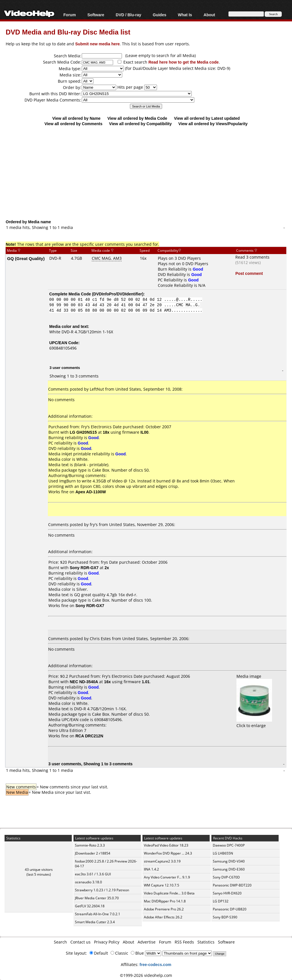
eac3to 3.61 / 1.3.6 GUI (93, 874)
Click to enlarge (254, 723)
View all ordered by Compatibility (140, 124)
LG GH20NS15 (83, 432)
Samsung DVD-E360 (229, 869)
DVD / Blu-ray (128, 15)
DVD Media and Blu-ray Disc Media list (68, 32)
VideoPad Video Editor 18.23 (166, 845)
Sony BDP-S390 (225, 917)
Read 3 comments (252, 257)
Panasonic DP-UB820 (230, 909)
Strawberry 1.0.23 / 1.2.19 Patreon (102, 890)
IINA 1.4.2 (151, 869)
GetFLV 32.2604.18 (90, 906)
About (209, 15)
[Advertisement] (149, 173)
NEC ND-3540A (84, 682)
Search (60, 942)
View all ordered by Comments (73, 124)
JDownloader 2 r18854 (93, 853)
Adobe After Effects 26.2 (163, 917)
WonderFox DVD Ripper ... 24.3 (168, 853)
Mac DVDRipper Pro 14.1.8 (165, 901)
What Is (185, 15)
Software (96, 15)
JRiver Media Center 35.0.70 (97, 898)
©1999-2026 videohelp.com (146, 975)
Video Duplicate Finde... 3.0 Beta (169, 893)
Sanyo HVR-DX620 (227, 893)
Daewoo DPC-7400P (229, 845)
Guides (159, 15)
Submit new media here (97, 44)
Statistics (206, 942)
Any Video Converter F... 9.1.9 (167, 877)
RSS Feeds (184, 942)
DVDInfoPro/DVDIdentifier (118, 294)
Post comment (249, 273)
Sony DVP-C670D (226, 877)
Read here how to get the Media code (184, 62)
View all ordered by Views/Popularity (213, 124)
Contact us (80, 942)
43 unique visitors (39, 870)
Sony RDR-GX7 (84, 568)
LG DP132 (221, 901)
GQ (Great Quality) (26, 258)
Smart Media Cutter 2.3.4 (95, 922)
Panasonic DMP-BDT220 (232, 885)
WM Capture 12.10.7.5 (162, 885)
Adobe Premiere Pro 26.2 (164, 909)
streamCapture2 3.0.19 (162, 861)
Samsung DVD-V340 (229, 861)
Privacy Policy (107, 942)
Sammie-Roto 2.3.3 (90, 845)
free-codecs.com (155, 964)
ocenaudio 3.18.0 (88, 882)
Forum (70, 15)
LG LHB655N (223, 853)
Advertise (147, 942)
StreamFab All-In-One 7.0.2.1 (98, 914)
